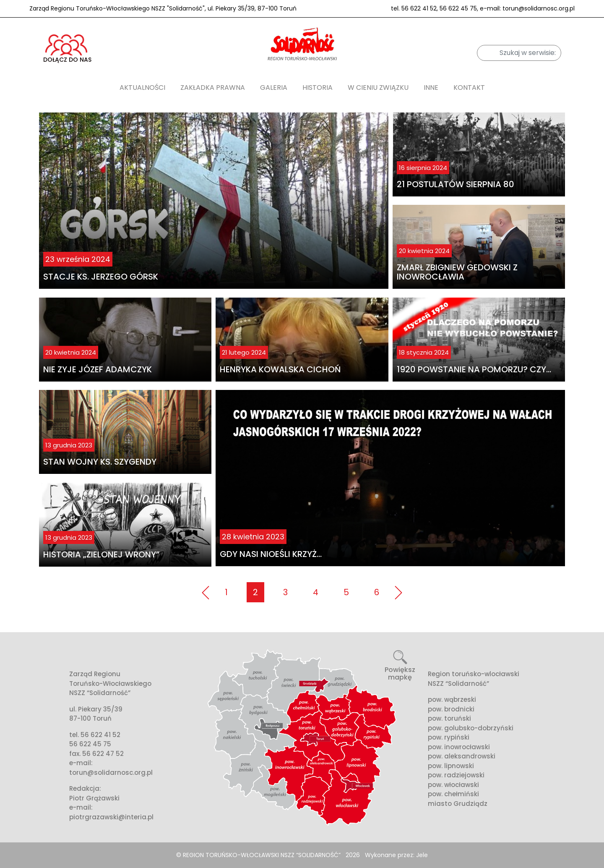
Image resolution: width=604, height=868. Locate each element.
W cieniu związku (378, 88)
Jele (422, 855)
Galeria (274, 88)
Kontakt (469, 88)
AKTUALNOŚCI (142, 88)
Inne (431, 88)
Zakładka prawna (213, 88)
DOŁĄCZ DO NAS (67, 49)
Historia (318, 88)
